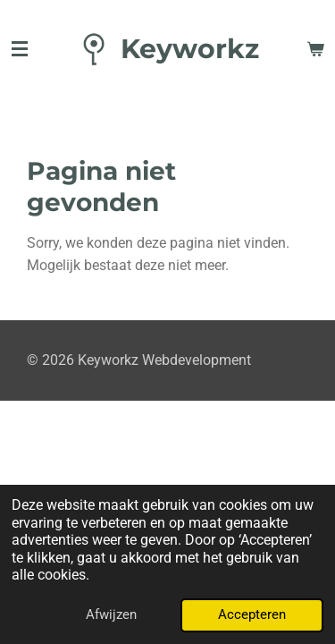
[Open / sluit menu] (20, 49)
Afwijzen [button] (111, 614)
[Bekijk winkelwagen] (315, 49)
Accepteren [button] (252, 614)
